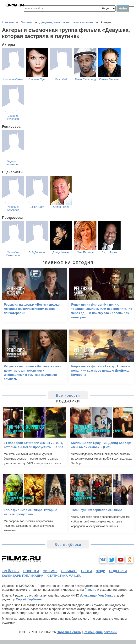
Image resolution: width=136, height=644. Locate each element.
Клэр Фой (61, 79)
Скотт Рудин (109, 252)
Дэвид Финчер (61, 252)
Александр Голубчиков (98, 595)
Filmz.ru (91, 590)
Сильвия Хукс (37, 79)
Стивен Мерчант (109, 79)
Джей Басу (37, 207)
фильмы (50, 571)
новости (31, 571)
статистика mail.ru (65, 576)
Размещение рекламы (100, 632)
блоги (86, 571)
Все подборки (68, 545)
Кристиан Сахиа (13, 79)
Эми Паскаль (85, 252)
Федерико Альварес (13, 163)
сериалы (69, 571)
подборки (118, 571)
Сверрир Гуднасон (13, 117)
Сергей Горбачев (29, 599)
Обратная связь (69, 632)
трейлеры (11, 571)
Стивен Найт (61, 207)
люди (101, 571)
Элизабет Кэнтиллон (13, 254)
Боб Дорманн (37, 252)
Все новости (68, 396)
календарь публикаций (23, 576)
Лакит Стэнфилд (85, 79)
